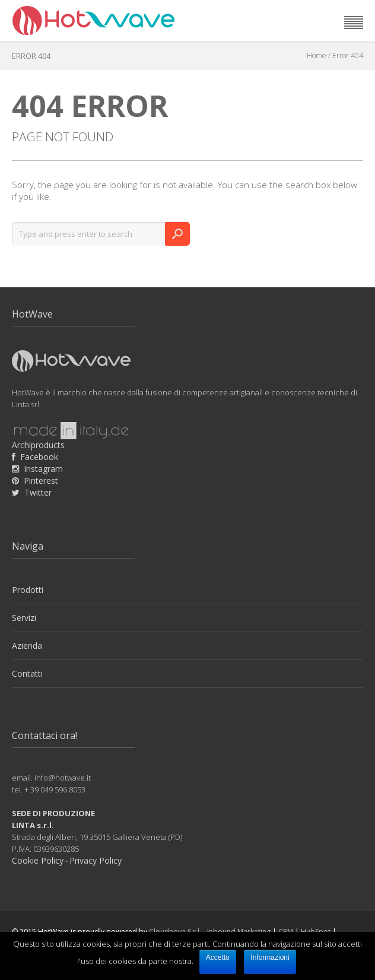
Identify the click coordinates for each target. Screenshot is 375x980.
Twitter (38, 492)
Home (317, 55)
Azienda (27, 646)
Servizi (24, 618)
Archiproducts (38, 445)
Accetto (218, 957)
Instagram (43, 469)
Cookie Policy (38, 860)
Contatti (27, 673)
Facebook (39, 457)
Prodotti (28, 590)
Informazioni (270, 957)
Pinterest (41, 481)
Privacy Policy (96, 860)
